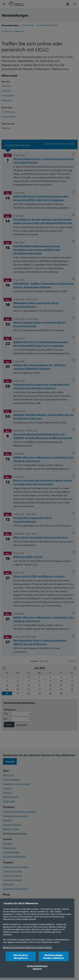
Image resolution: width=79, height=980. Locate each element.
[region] (37, 938)
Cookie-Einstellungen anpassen (37, 967)
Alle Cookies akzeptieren (21, 956)
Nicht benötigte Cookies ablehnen (54, 956)
